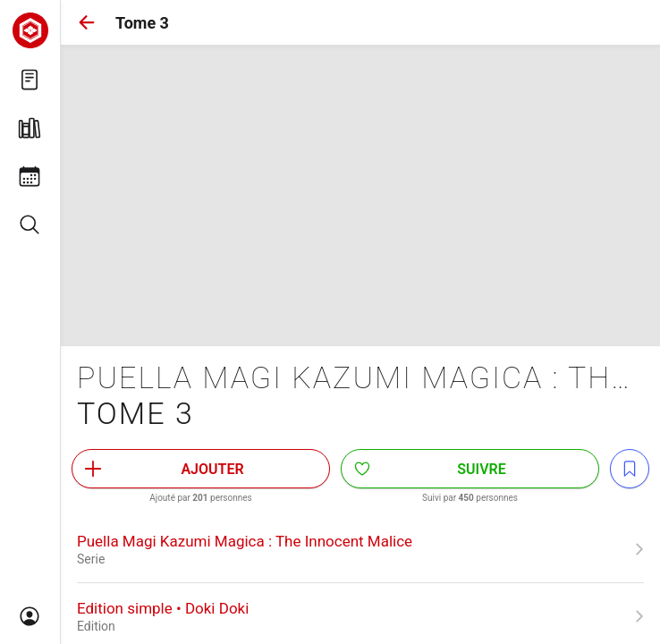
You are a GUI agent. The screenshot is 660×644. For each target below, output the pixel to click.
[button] (87, 22)
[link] (360, 549)
